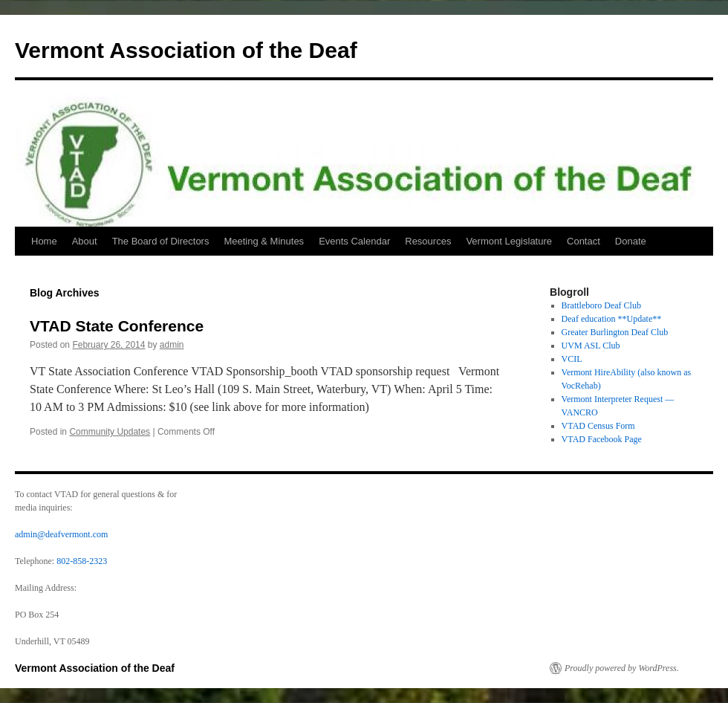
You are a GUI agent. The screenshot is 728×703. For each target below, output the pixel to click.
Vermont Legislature (509, 241)
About (85, 241)
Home (44, 241)
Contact (584, 241)
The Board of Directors (161, 241)
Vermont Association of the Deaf (186, 50)
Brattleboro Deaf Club (601, 305)
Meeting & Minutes (264, 241)
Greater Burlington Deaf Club (615, 332)
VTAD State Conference (117, 326)
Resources (428, 241)
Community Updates (110, 432)
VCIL (572, 359)
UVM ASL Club (591, 346)
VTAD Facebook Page (602, 439)
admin (172, 345)
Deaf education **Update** (612, 319)
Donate (631, 241)
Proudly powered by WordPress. (622, 668)
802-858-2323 (82, 561)
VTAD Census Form (598, 426)
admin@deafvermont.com (61, 534)
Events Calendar (354, 241)
